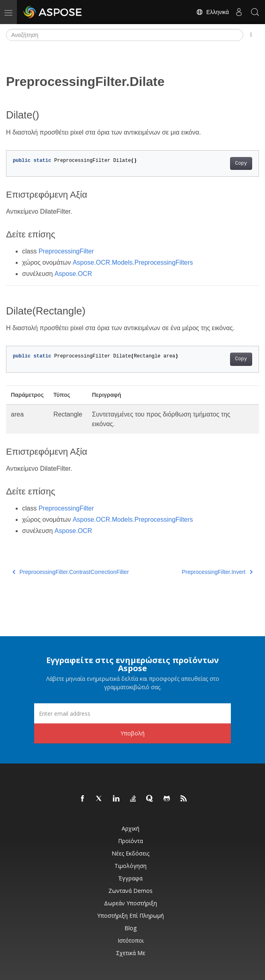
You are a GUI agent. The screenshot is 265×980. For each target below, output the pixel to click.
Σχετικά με (131, 953)
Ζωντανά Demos (130, 891)
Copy (241, 163)
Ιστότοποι (131, 940)
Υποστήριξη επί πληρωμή (130, 916)
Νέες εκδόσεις (130, 853)
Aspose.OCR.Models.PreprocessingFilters (133, 262)
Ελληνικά (212, 12)
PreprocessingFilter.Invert (217, 572)
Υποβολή (132, 733)
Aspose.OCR (73, 274)
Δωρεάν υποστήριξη (130, 903)
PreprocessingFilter (66, 251)
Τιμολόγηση (130, 866)
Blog (130, 928)
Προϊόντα (130, 841)
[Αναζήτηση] (125, 35)
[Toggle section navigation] (251, 35)
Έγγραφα (130, 878)
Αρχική (130, 828)
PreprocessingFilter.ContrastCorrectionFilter (71, 572)
